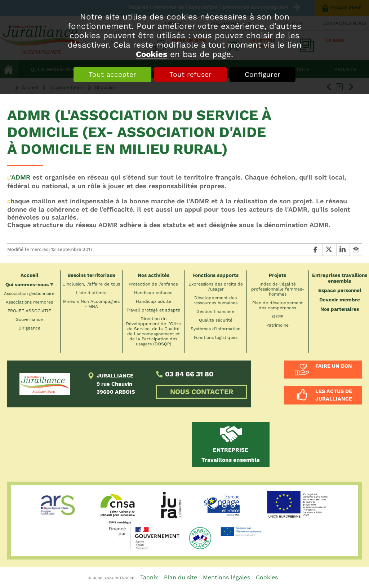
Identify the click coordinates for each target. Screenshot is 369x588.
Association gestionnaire (29, 293)
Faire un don (334, 366)
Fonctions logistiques (216, 337)
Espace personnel (340, 290)
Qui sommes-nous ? (29, 284)
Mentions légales (226, 577)
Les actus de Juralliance (334, 395)
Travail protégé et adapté (153, 310)
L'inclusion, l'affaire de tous (91, 284)
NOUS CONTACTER (202, 392)
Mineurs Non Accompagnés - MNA (91, 304)
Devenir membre (340, 300)
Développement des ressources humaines (215, 300)
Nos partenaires (340, 309)
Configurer (263, 74)
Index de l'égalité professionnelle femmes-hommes (278, 289)
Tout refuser (190, 74)
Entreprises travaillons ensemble (340, 278)
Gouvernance (29, 319)
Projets (277, 275)
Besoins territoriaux (91, 275)
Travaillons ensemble (231, 455)
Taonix (149, 577)
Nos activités (154, 275)
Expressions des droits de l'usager (216, 287)
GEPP (278, 317)
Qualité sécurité (216, 320)
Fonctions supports (215, 275)
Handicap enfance (153, 293)
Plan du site (181, 577)
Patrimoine (277, 325)
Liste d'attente (91, 293)
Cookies (152, 54)
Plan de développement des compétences (277, 305)
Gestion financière (215, 311)
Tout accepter (112, 74)
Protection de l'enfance (153, 284)
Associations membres (29, 302)
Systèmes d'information (215, 329)
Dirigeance (29, 328)
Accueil (29, 275)
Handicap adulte (154, 301)
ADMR (21, 177)
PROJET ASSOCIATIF (29, 311)
